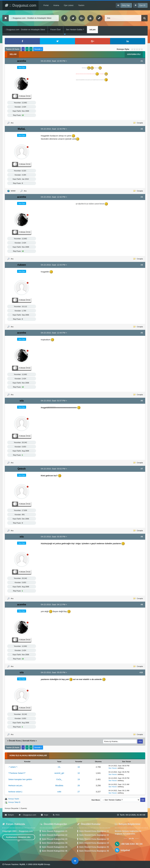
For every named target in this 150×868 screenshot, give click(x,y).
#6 (142, 401)
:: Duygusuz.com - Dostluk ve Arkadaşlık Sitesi (25, 30)
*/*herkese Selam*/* (17, 773)
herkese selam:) (15, 792)
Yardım (81, 5)
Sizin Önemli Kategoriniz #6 (54, 851)
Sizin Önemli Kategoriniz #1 (54, 831)
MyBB (22, 864)
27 (79, 792)
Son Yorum (113, 768)
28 (79, 786)
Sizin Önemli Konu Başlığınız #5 (94, 847)
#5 (142, 333)
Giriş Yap (126, 5)
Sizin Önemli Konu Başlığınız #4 (94, 843)
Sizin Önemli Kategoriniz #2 (54, 835)
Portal (46, 5)
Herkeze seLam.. (16, 786)
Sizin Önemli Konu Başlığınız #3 (94, 839)
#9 (142, 605)
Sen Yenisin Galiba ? (75, 30)
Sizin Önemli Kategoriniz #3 (54, 839)
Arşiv (45, 815)
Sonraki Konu (29, 741)
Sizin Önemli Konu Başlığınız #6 (94, 851)
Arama (56, 5)
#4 (142, 265)
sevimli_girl (59, 773)
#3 (142, 197)
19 (79, 779)
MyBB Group (44, 864)
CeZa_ (59, 779)
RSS (56, 815)
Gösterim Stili (134, 54)
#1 (142, 61)
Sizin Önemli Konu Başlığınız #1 (94, 831)
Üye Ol (142, 5)
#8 (142, 537)
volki (59, 792)
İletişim (9, 815)
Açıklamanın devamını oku (19, 838)
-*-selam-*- (13, 767)
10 (79, 773)
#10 (141, 672)
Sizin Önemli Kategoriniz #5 (54, 847)
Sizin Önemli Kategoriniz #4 (54, 843)
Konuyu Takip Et (14, 802)
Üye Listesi (69, 5)
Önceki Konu (15, 741)
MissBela (59, 786)
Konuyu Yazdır (14, 799)
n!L (59, 767)
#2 (142, 129)
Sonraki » (38, 49)
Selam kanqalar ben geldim (20, 779)
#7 (142, 469)
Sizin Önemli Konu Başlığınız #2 (94, 835)
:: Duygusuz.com (20, 5)
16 (79, 767)
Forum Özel (55, 30)
